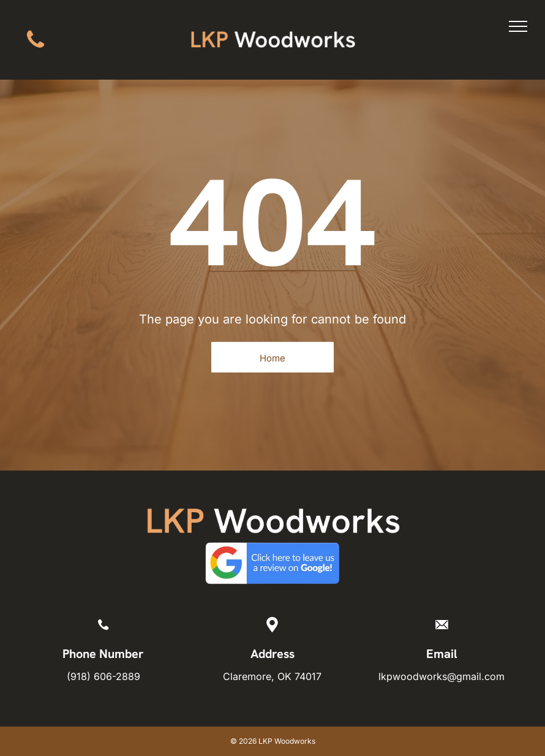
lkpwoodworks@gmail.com (442, 676)
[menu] (518, 26)
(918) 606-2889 (103, 676)
